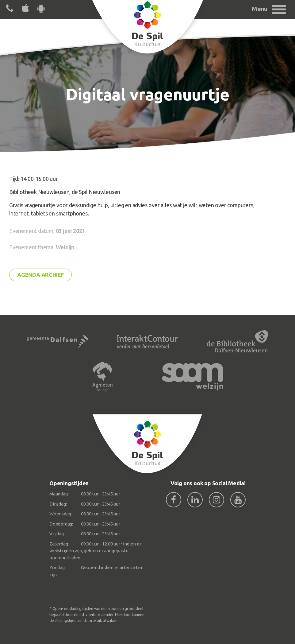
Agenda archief (40, 275)
